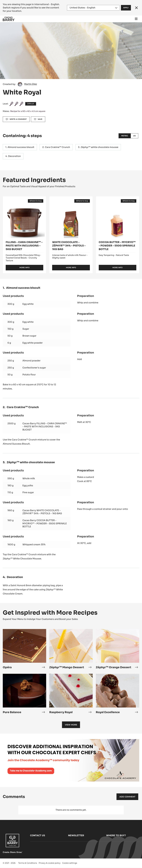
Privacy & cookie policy (50, 863)
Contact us (38, 835)
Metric (125, 136)
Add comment (127, 797)
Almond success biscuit (21, 147)
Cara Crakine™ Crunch (57, 147)
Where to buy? (116, 835)
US (134, 136)
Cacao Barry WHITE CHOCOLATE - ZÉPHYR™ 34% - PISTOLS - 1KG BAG (42, 512)
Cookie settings (70, 863)
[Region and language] (93, 8)
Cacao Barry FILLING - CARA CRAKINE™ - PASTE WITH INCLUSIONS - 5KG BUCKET (45, 427)
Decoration (14, 156)
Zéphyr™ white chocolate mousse (99, 147)
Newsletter (76, 835)
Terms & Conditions (28, 863)
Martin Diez (31, 84)
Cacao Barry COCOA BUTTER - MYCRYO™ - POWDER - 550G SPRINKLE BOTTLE (45, 523)
